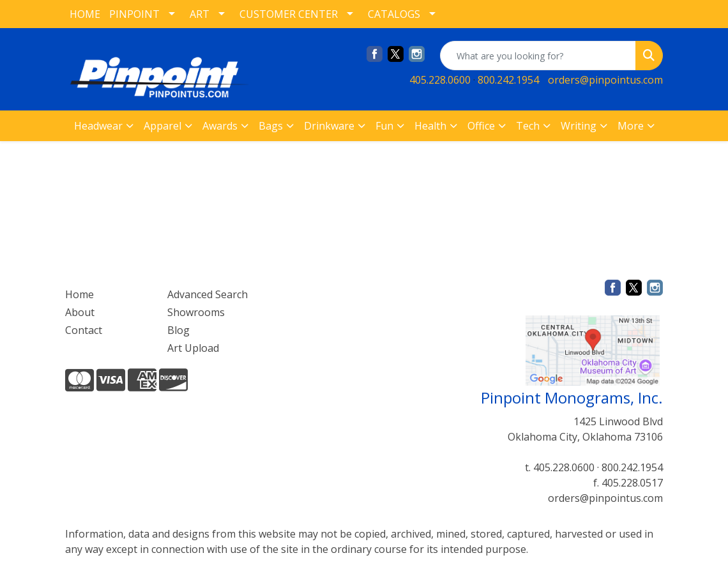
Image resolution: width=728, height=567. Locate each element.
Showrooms (196, 312)
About (80, 312)
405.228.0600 (440, 80)
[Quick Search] (538, 56)
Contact (84, 330)
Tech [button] (528, 126)
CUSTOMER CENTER (289, 14)
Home (80, 294)
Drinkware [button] (329, 126)
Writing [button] (579, 126)
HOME (85, 14)
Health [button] (430, 126)
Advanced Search (208, 294)
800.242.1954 (508, 80)
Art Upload (193, 348)
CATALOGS (394, 14)
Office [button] (481, 126)
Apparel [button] (163, 126)
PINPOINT (134, 14)
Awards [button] (220, 126)
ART (200, 14)
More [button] (631, 126)
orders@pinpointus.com (605, 80)
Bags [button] (271, 126)
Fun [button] (384, 126)
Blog (178, 330)
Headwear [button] (98, 126)
